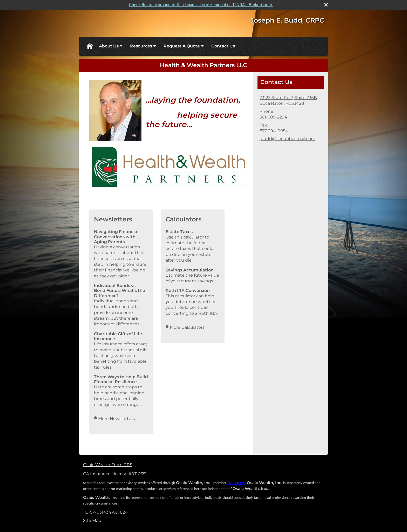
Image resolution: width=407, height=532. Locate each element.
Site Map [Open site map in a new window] (92, 520)
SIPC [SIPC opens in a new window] (242, 483)
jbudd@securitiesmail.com (287, 139)
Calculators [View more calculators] (184, 219)
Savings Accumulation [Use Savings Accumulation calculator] (190, 270)
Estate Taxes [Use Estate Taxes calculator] (179, 232)
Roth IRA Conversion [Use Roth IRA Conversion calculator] (188, 290)
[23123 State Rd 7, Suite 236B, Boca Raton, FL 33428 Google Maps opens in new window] (288, 101)
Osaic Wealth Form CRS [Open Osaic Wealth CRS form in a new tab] (108, 465)
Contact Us (223, 46)
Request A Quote (182, 46)
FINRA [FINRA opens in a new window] (232, 483)
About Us (109, 46)
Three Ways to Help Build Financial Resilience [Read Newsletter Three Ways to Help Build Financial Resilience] (121, 379)
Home (90, 46)
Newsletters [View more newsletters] (113, 219)
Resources (141, 46)
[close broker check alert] (326, 5)
